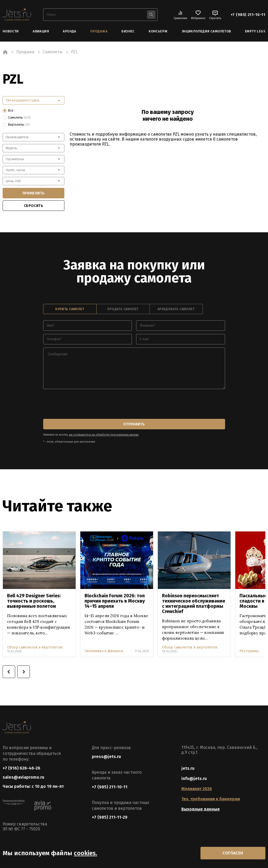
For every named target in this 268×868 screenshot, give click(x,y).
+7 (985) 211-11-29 (110, 817)
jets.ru (188, 768)
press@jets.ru (106, 757)
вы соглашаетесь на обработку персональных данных (104, 435)
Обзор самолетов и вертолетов (35, 647)
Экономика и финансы (104, 651)
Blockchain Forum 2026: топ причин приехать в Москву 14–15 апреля (115, 601)
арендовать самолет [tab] (176, 309)
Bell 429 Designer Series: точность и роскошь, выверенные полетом (34, 601)
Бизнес (128, 31)
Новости (11, 31)
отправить (134, 424)
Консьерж (158, 31)
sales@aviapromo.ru (23, 777)
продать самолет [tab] (123, 309)
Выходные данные (201, 809)
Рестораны (249, 651)
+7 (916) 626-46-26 (21, 768)
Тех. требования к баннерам (211, 799)
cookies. (85, 853)
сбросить (33, 206)
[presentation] (83, 404)
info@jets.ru (194, 779)
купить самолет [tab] (70, 309)
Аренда (69, 31)
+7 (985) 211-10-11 (248, 15)
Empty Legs (255, 31)
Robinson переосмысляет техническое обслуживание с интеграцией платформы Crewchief (194, 604)
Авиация (41, 31)
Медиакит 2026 (197, 789)
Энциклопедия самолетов (206, 31)
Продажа (99, 31)
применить (34, 193)
